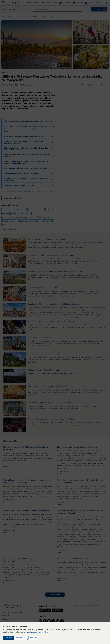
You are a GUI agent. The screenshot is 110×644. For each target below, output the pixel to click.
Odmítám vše (21, 638)
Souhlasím (9, 638)
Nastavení (34, 638)
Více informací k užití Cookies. (38, 632)
